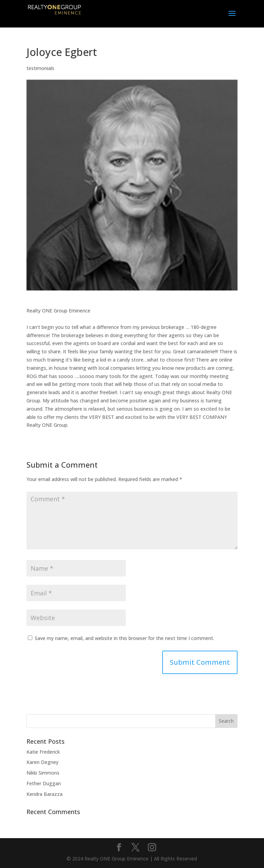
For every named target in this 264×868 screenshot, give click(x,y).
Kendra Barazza (45, 794)
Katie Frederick (43, 752)
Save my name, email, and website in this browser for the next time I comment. (124, 638)
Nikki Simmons (43, 773)
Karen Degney (42, 762)
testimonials (40, 68)
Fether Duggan (44, 783)
